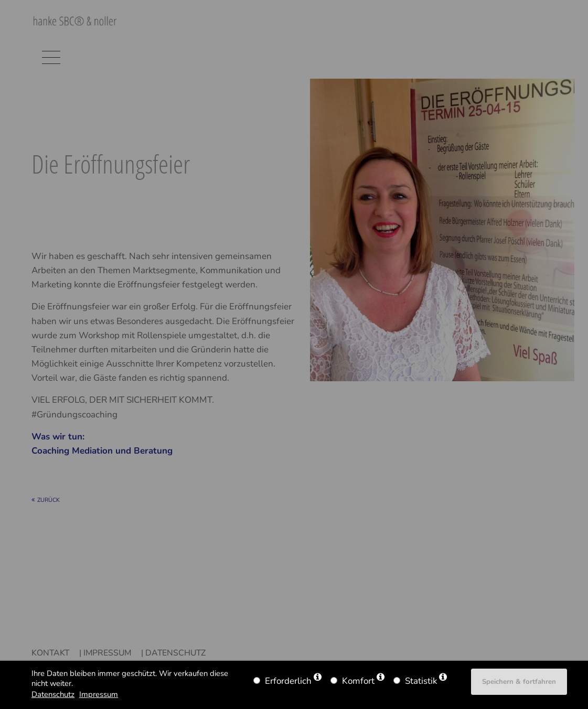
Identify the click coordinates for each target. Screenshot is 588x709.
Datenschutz (53, 694)
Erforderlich (288, 681)
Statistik (421, 681)
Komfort (358, 681)
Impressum (99, 694)
